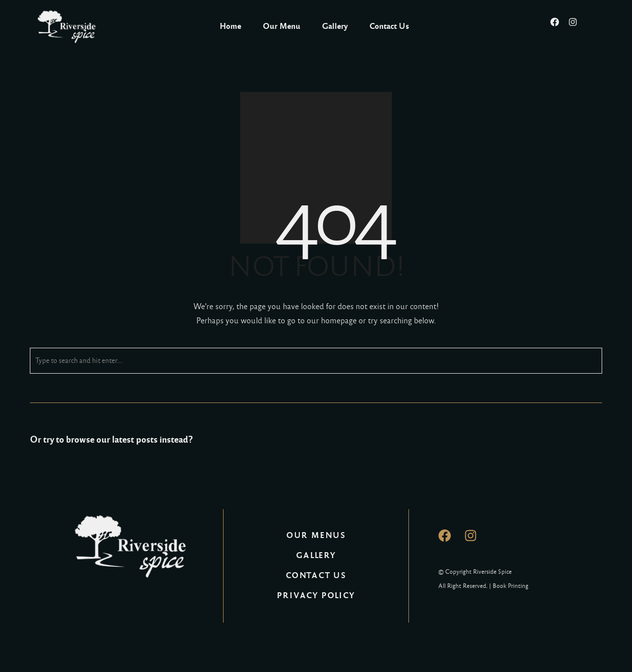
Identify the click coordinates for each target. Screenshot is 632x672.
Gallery (335, 26)
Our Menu (282, 26)
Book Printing (510, 586)
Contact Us (389, 26)
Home (230, 26)
